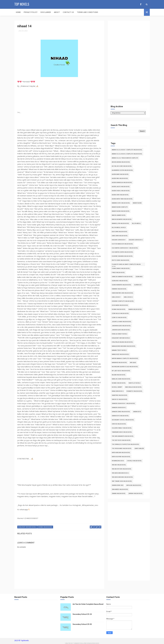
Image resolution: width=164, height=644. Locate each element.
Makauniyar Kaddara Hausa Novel (124, 346)
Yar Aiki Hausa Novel (119, 465)
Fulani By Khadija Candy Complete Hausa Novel (126, 265)
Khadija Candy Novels (120, 334)
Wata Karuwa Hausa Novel (121, 453)
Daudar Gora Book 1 (119, 240)
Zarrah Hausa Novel (135, 493)
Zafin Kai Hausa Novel (134, 485)
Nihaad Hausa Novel (45, 527)
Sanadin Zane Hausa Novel (121, 412)
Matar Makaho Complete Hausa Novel (125, 358)
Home (18, 12)
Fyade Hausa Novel (118, 273)
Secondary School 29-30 (82, 624)
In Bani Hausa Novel (119, 309)
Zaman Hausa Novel (119, 493)
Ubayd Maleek (139, 448)
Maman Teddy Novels (119, 350)
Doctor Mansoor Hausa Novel (122, 244)
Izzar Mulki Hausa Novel (120, 313)
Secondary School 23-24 (82, 614)
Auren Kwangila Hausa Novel (122, 183)
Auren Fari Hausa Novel (120, 178)
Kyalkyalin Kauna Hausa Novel (122, 342)
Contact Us (68, 12)
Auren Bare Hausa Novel (120, 174)
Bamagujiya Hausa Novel (120, 223)
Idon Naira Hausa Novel (120, 305)
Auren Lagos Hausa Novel (121, 187)
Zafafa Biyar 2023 (118, 485)
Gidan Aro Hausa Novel (120, 281)
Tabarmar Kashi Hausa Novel (122, 432)
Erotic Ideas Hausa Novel (121, 260)
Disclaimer (46, 12)
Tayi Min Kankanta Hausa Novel (123, 436)
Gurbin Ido (138, 285)
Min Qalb (133, 363)
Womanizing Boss (118, 461)
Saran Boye (137, 412)
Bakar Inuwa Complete (120, 207)
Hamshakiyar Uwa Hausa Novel (123, 293)
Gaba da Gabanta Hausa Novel (122, 277)
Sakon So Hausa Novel (120, 399)
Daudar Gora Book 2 (136, 240)
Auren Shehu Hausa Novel (121, 191)
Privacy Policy (31, 12)
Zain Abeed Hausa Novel (120, 489)
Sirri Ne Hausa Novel (119, 424)
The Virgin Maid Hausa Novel (122, 448)
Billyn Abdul (136, 223)
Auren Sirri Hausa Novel (120, 195)
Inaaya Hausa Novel (135, 309)
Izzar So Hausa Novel (119, 318)
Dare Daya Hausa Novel (120, 236)
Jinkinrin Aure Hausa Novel (121, 326)
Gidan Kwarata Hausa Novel (122, 285)
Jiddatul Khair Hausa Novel (122, 322)
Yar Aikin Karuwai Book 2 (120, 473)
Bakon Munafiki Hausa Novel (122, 219)
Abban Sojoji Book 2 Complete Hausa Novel (127, 154)
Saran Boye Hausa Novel (120, 416)
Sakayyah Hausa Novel (120, 395)
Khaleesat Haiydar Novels (27, 527)
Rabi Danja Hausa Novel (133, 387)
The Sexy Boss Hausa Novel (121, 440)
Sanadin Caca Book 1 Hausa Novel (123, 403)
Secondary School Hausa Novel (123, 420)
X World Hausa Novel (134, 461)
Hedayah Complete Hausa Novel (123, 301)
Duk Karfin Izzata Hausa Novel (122, 252)
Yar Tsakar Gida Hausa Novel (122, 481)
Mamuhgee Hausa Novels (120, 354)
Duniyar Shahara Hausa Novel (122, 256)
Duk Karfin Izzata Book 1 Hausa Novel (125, 248)
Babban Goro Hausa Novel (121, 203)
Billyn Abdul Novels (119, 228)
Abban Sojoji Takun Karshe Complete (125, 158)
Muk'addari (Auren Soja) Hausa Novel (125, 367)
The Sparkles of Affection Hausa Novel (125, 444)
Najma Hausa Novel (119, 375)
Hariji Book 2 (128, 297)
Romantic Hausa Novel (134, 391)
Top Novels (22, 4)
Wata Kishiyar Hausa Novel (121, 457)
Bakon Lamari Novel (119, 215)
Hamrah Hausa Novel (119, 289)
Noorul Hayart (117, 387)
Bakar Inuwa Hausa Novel (121, 211)
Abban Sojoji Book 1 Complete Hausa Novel (127, 150)
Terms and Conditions (87, 12)
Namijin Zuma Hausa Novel (121, 379)
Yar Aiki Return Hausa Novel (122, 469)
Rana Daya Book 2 (118, 391)
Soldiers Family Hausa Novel (122, 428)
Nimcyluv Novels (135, 383)
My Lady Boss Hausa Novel (121, 371)
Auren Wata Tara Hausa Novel (122, 199)
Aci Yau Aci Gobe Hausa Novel (122, 166)
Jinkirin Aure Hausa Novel (121, 330)
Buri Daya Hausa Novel (120, 232)
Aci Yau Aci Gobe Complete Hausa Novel (88, 604)
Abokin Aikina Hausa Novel (121, 162)
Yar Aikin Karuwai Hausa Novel (122, 477)
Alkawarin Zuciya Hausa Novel (122, 170)
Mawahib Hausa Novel (119, 363)
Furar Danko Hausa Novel (121, 268)
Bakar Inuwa (137, 203)
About (57, 12)
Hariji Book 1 (116, 297)
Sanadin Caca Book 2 (119, 408)
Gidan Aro (139, 277)
